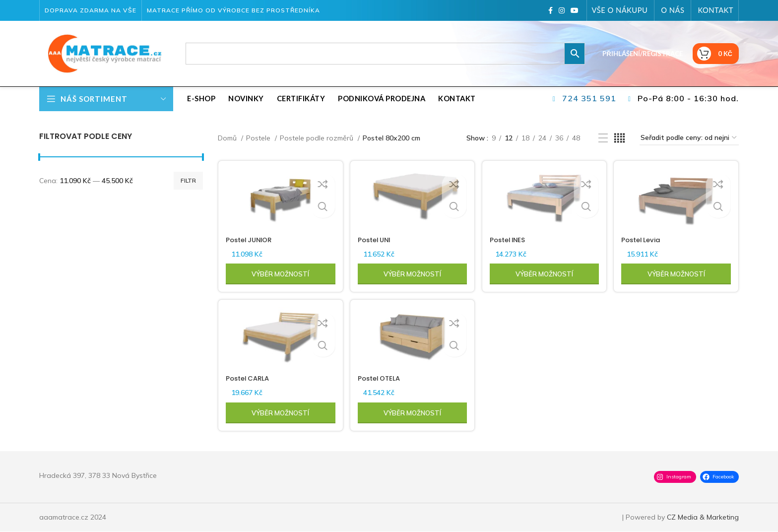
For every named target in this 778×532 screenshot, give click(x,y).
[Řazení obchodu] (689, 138)
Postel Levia (645, 238)
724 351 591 (589, 98)
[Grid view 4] (619, 138)
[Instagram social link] (562, 10)
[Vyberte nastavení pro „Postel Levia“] (678, 272)
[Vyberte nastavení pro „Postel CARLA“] (279, 413)
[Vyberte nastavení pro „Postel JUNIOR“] (279, 272)
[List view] (603, 138)
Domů (228, 138)
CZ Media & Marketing (703, 518)
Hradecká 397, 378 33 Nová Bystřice (98, 476)
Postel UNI (377, 238)
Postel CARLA (249, 379)
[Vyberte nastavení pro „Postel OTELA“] (412, 413)
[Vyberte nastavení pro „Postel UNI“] (412, 272)
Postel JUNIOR (251, 238)
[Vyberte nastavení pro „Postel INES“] (545, 272)
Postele (259, 138)
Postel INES (511, 238)
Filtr (188, 180)
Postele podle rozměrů (318, 138)
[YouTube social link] (575, 10)
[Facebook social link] (551, 10)
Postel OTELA (382, 379)
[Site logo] (101, 53)
